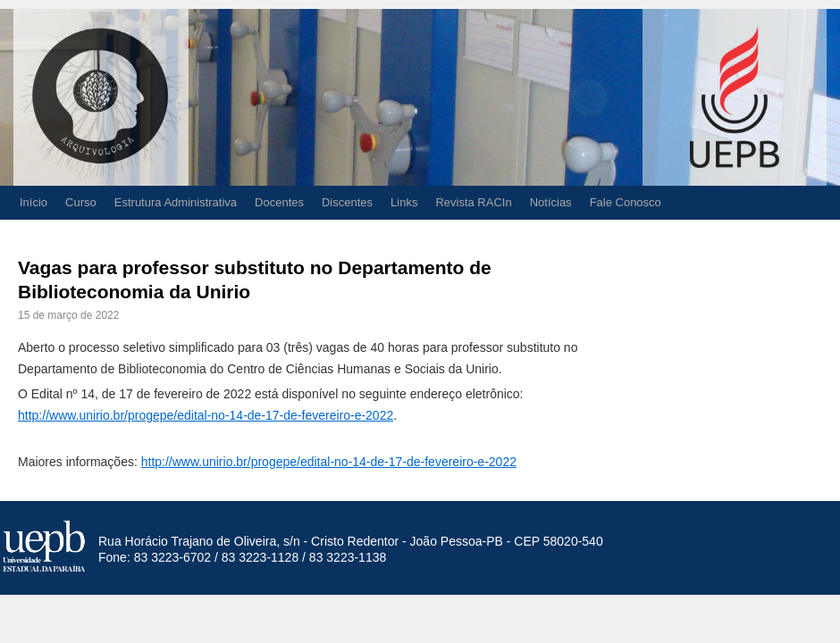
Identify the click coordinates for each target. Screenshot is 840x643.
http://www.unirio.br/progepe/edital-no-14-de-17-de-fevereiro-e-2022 (206, 415)
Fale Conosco (626, 202)
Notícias (551, 202)
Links (404, 202)
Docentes (279, 202)
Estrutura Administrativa (176, 202)
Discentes (347, 202)
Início (34, 202)
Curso (81, 202)
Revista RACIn (473, 202)
